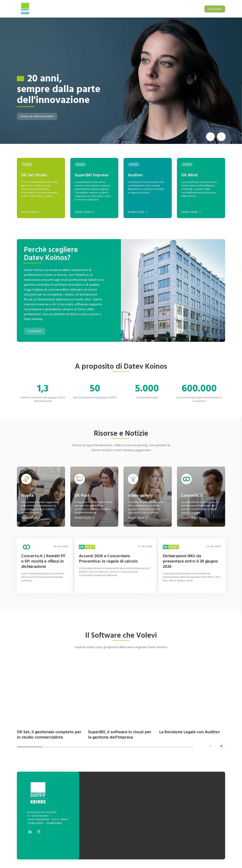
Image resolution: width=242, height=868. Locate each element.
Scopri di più (31, 212)
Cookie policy (54, 825)
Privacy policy (36, 825)
